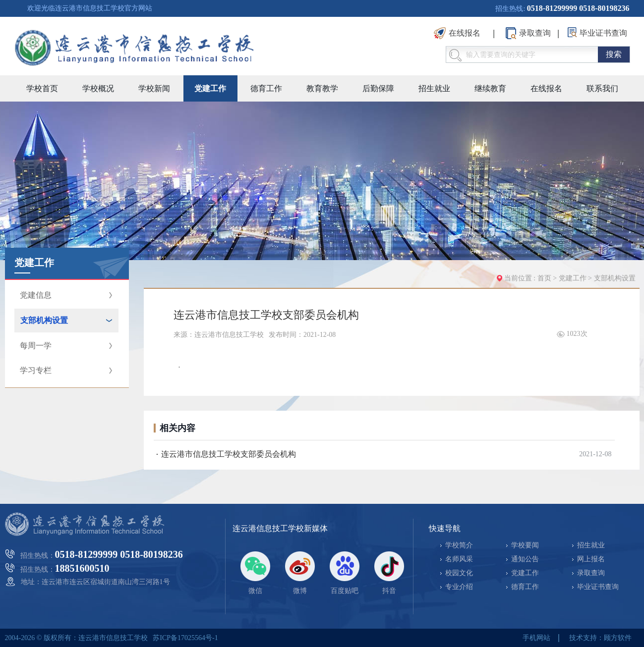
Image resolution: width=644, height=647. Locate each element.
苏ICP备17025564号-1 (185, 638)
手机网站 (536, 638)
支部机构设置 (615, 278)
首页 (544, 278)
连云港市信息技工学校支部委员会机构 (229, 454)
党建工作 (574, 278)
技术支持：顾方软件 (600, 638)
